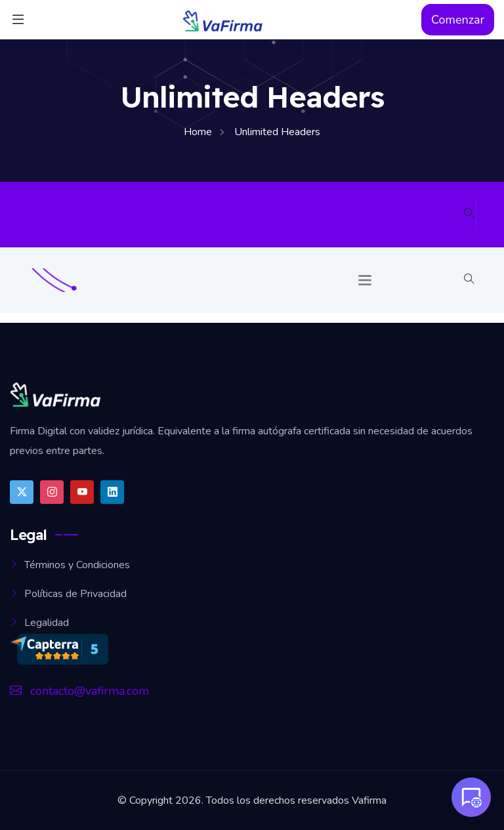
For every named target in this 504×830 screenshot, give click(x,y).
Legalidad (47, 623)
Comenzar (458, 20)
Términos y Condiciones (77, 565)
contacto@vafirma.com (79, 691)
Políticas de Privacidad (75, 594)
